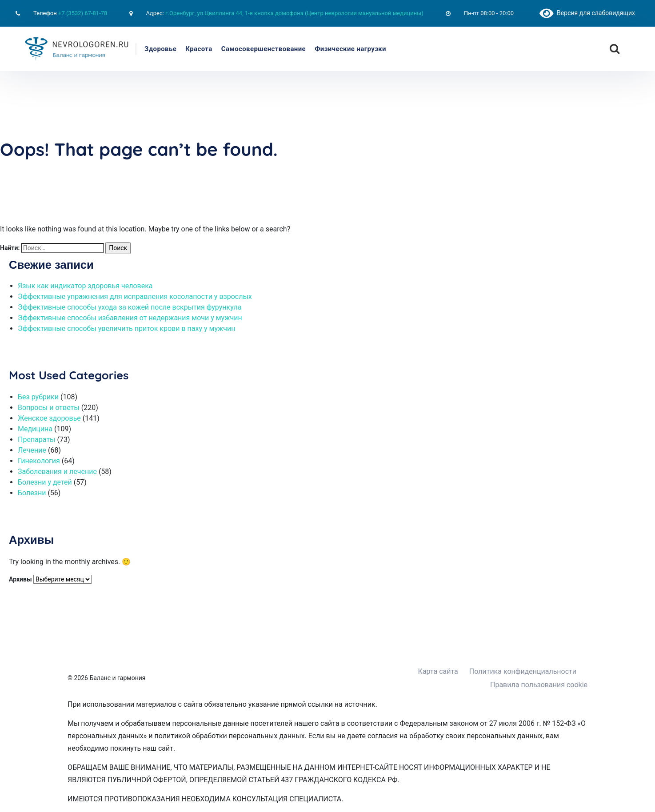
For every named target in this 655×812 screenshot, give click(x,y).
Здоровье (160, 49)
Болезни (32, 493)
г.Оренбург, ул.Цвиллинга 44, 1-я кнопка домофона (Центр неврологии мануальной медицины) (294, 13)
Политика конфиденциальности (523, 671)
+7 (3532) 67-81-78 (83, 13)
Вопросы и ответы (49, 408)
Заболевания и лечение (57, 472)
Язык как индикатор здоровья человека (85, 286)
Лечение (32, 450)
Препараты (37, 440)
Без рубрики (38, 397)
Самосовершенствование (264, 49)
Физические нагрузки (350, 49)
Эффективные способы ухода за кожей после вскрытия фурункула (130, 307)
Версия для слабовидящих (587, 13)
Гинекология (39, 461)
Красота (199, 49)
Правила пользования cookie (539, 685)
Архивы (20, 579)
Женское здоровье (49, 418)
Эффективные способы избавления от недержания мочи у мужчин (130, 318)
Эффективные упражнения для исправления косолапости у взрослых (135, 297)
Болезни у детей (45, 482)
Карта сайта (438, 671)
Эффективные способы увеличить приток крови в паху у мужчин (126, 328)
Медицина (35, 429)
